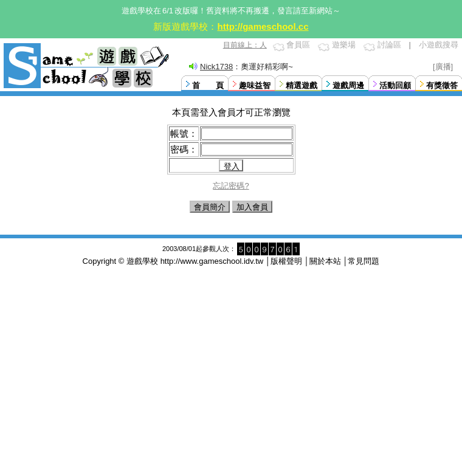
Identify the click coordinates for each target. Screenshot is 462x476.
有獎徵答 (442, 85)
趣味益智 (255, 85)
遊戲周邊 (348, 85)
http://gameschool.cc (263, 26)
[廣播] (443, 67)
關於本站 (325, 261)
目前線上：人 (245, 45)
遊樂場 (344, 45)
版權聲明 (286, 261)
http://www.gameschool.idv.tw (212, 261)
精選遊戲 (302, 85)
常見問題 (364, 261)
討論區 (389, 45)
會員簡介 (210, 207)
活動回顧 (395, 85)
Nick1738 (216, 67)
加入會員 (252, 207)
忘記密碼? (231, 186)
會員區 (298, 45)
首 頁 (208, 85)
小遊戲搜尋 (439, 45)
